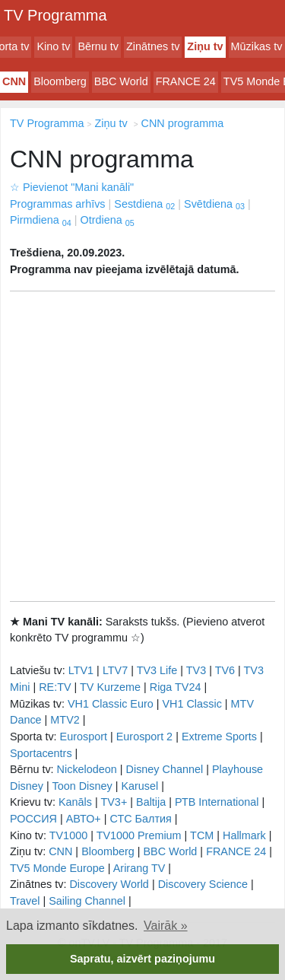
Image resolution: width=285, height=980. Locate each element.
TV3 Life (157, 670)
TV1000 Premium (139, 835)
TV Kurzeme (110, 687)
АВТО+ (84, 819)
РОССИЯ (33, 819)
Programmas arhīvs (58, 204)
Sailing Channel (87, 901)
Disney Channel (165, 769)
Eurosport (84, 737)
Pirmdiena (41, 220)
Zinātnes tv (153, 46)
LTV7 (115, 670)
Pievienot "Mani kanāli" (72, 187)
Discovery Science (203, 884)
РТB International (217, 802)
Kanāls (75, 802)
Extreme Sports (219, 737)
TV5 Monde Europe (57, 868)
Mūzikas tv (257, 46)
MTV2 (65, 720)
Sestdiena (144, 204)
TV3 (196, 670)
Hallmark (244, 835)
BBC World (121, 81)
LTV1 (81, 670)
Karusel (139, 786)
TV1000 (68, 835)
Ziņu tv (205, 46)
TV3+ (114, 802)
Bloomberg (60, 81)
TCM (202, 835)
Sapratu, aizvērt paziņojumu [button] (142, 959)
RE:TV (55, 687)
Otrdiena (108, 220)
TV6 (225, 670)
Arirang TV (139, 868)
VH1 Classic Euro (111, 704)
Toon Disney (82, 786)
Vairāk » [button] (166, 926)
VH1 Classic (192, 704)
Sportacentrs (41, 753)
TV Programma (55, 15)
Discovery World (109, 884)
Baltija (151, 802)
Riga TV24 (176, 687)
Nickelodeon (87, 769)
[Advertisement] (142, 446)
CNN (14, 81)
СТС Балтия (140, 819)
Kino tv (53, 46)
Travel (25, 901)
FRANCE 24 (186, 81)
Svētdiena (214, 204)
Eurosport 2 (144, 737)
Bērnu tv (98, 46)
